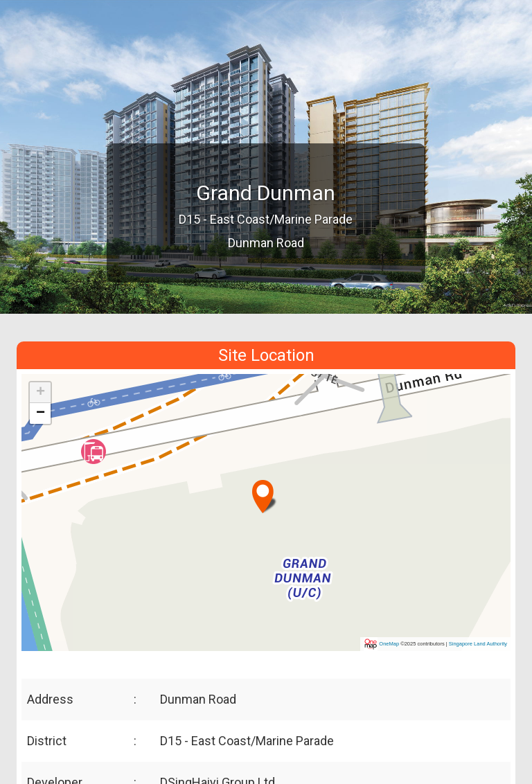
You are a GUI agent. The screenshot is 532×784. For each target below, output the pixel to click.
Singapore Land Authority (478, 644)
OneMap (389, 644)
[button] (265, 490)
